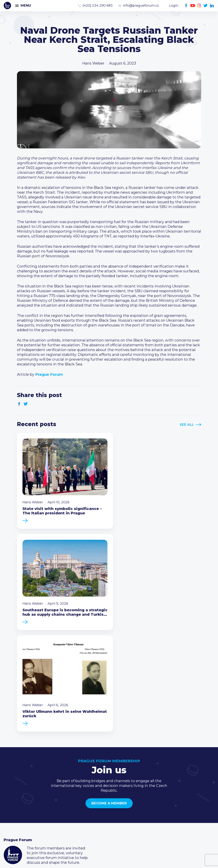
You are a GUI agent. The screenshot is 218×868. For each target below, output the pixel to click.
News (9, 794)
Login (174, 6)
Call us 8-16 (156, 794)
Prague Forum (7, 6)
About (9, 823)
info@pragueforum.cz (141, 6)
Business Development (25, 812)
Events (10, 800)
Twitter (206, 6)
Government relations (24, 817)
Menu (26, 6)
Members (12, 806)
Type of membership (94, 800)
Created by (109, 861)
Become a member (109, 693)
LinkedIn (212, 6)
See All (187, 425)
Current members (92, 794)
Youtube (193, 6)
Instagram (199, 6)
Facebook (186, 6)
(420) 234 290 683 (98, 6)
